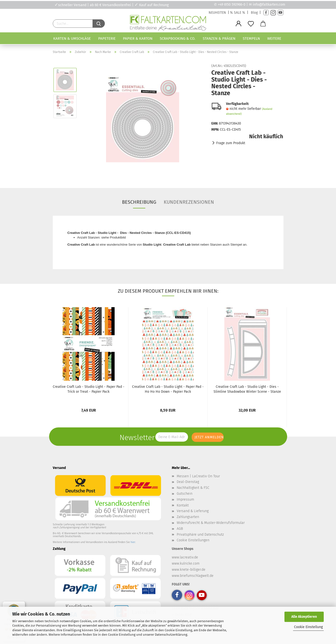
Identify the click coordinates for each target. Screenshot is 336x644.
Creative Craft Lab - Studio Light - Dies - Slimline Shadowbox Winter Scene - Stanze (247, 389)
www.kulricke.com (186, 563)
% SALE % (238, 13)
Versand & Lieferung (193, 511)
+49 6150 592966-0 (232, 5)
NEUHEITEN (217, 13)
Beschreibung (139, 202)
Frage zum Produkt (231, 143)
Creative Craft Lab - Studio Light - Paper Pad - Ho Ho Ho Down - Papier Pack (168, 389)
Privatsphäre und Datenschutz (200, 535)
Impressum (185, 499)
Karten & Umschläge (72, 38)
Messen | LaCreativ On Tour (198, 476)
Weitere (274, 38)
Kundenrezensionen (189, 202)
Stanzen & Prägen (219, 38)
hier (133, 542)
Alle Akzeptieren (304, 617)
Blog (254, 13)
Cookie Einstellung (308, 627)
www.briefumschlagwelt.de (193, 576)
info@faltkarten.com (269, 5)
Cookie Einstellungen (193, 540)
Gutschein (185, 494)
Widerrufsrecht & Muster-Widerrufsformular (211, 523)
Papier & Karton (138, 38)
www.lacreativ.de (185, 557)
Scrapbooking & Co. (178, 38)
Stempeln (251, 38)
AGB (180, 529)
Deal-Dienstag (188, 482)
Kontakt (183, 505)
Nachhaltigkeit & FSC (193, 488)
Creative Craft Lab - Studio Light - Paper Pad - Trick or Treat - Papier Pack (89, 389)
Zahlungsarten (188, 517)
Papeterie (107, 38)
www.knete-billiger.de (189, 570)
